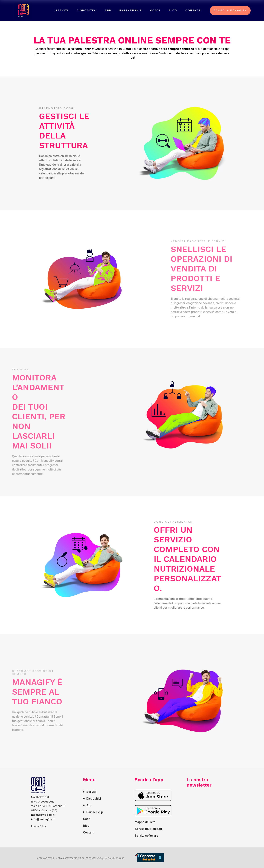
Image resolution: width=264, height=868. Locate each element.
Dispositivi (94, 799)
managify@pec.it (43, 815)
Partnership (95, 812)
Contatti (89, 833)
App (89, 805)
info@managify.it (43, 819)
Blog (86, 826)
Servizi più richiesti (148, 829)
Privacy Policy (38, 826)
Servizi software (146, 836)
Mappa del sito (145, 822)
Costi (87, 819)
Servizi (91, 792)
